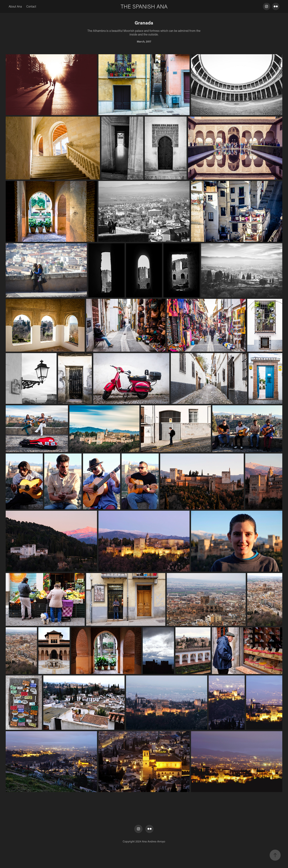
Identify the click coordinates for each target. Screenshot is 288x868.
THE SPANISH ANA (144, 6)
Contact (31, 6)
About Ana (15, 6)
